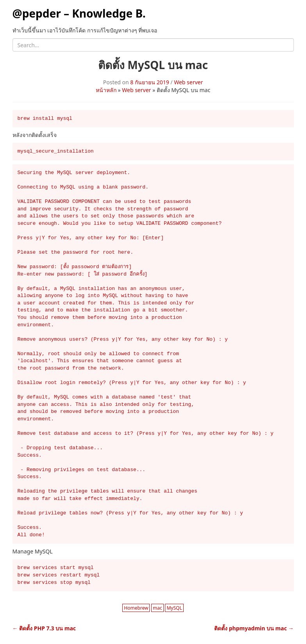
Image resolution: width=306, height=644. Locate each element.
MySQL (174, 608)
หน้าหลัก (106, 90)
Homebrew (136, 608)
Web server (188, 82)
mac (157, 608)
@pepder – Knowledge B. (79, 13)
